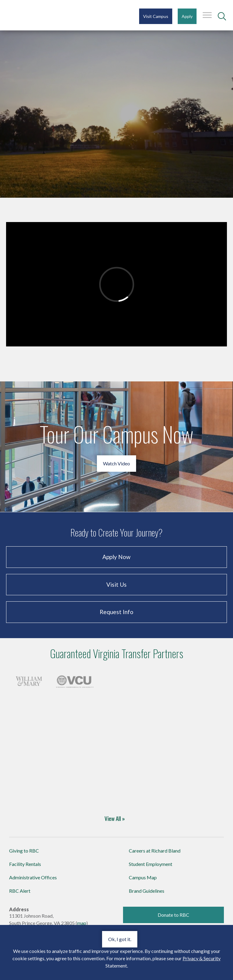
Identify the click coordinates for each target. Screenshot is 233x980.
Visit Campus (156, 16)
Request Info (116, 612)
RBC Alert (20, 891)
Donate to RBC (173, 915)
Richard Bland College (43, 15)
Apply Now (116, 557)
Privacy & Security (202, 958)
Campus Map (143, 877)
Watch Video (116, 463)
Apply (187, 16)
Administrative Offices (33, 877)
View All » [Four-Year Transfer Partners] (115, 818)
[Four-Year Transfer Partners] (29, 680)
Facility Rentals (25, 864)
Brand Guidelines (147, 891)
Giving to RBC (24, 851)
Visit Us (116, 584)
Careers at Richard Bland (155, 851)
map (82, 923)
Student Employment (151, 864)
